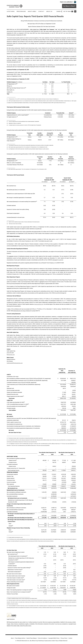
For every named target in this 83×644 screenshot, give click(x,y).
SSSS (22, 335)
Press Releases (21, 11)
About (12, 638)
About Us (49, 11)
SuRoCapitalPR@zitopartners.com (15, 363)
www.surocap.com (39, 304)
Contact (41, 11)
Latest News (11, 11)
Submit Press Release (32, 638)
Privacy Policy (64, 638)
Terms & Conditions (42, 638)
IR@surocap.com (11, 355)
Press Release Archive (20, 638)
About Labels (32, 11)
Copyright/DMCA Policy (54, 638)
